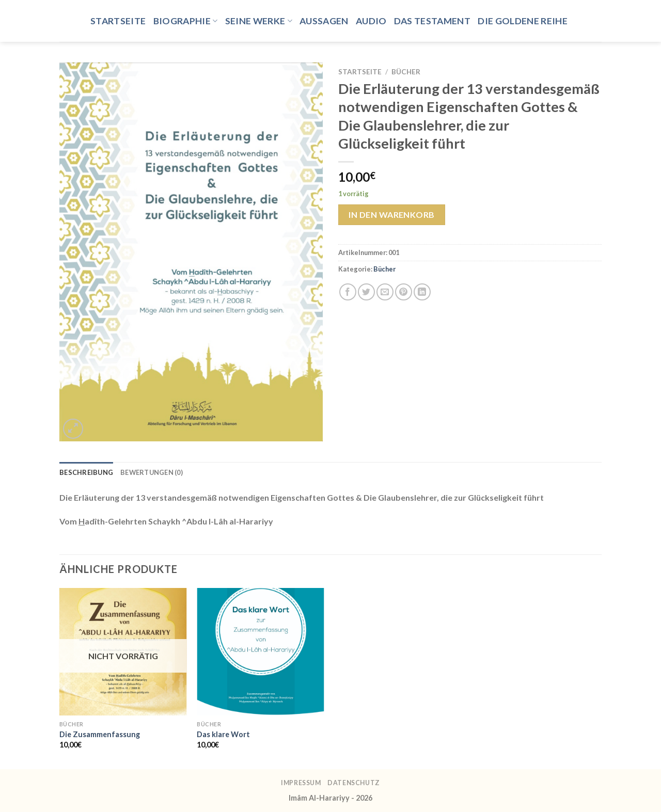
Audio (371, 21)
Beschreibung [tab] (86, 472)
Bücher (406, 72)
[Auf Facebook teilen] (348, 292)
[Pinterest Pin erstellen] (404, 292)
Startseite (118, 21)
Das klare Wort (223, 734)
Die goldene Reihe (523, 21)
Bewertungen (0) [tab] (152, 472)
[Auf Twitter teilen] (366, 292)
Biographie (186, 21)
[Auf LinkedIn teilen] (422, 292)
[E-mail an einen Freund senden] (385, 292)
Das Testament (432, 21)
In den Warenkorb (392, 214)
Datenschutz (354, 783)
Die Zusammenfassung (100, 734)
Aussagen (324, 21)
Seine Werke (259, 21)
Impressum (301, 783)
